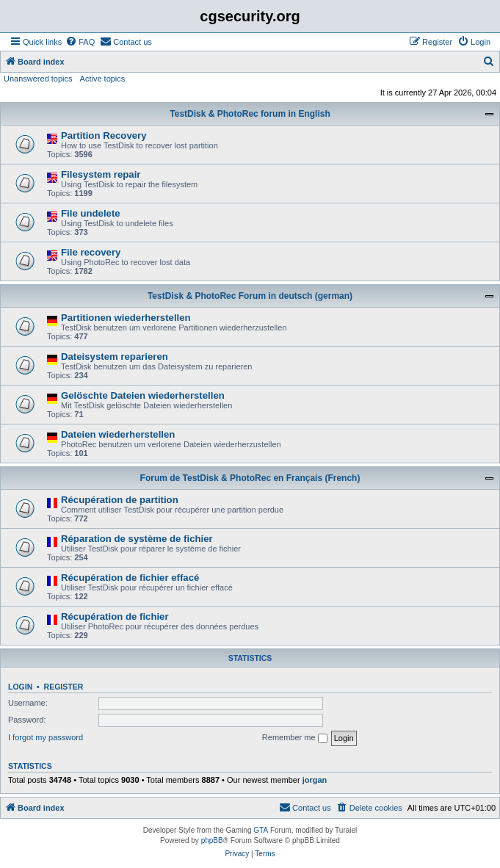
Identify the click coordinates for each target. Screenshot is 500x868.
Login (20, 687)
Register (64, 687)
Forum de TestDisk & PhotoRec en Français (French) (250, 478)
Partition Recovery (104, 135)
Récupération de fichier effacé (130, 578)
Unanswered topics (38, 79)
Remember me (295, 738)
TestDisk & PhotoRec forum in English (250, 114)
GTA (261, 830)
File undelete (91, 213)
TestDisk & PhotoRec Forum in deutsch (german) (250, 296)
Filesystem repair (101, 174)
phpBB (212, 840)
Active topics (103, 79)
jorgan (315, 780)
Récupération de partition (120, 500)
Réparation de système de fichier (137, 539)
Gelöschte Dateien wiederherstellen (143, 395)
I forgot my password (46, 737)
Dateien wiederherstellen (118, 434)
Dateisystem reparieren (115, 357)
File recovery (91, 252)
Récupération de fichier (115, 616)
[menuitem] (80, 42)
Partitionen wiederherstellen (126, 318)
